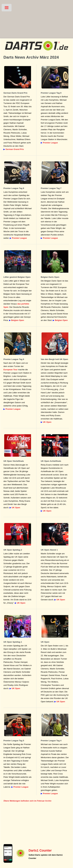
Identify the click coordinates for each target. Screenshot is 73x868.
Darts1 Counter (40, 851)
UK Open (47, 422)
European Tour (10, 370)
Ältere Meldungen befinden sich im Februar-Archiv (27, 801)
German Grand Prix (15, 149)
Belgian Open (18, 320)
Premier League (50, 143)
